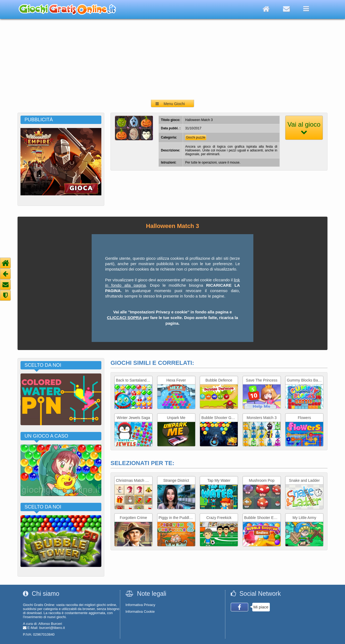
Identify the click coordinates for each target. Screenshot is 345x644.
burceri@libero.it (52, 628)
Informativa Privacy (141, 605)
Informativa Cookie (140, 612)
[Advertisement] (172, 59)
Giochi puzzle (196, 137)
